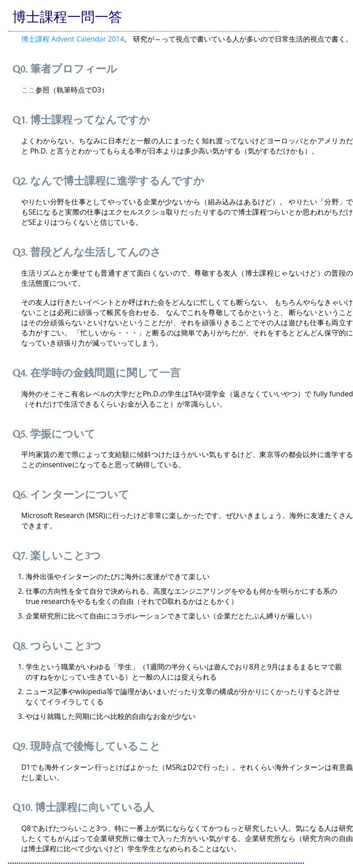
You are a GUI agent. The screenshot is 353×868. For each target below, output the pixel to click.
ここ (28, 90)
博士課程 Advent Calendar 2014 (73, 39)
